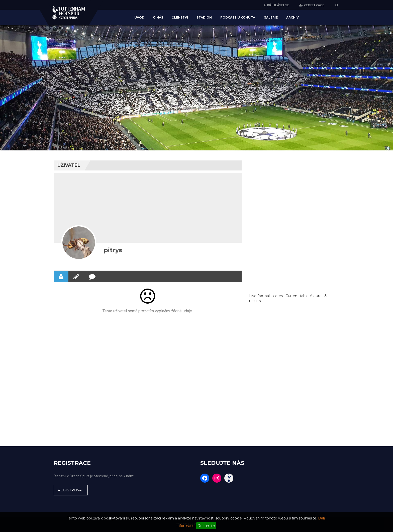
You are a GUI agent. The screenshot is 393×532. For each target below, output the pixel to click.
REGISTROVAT (71, 490)
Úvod (139, 17)
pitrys (113, 250)
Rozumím (206, 526)
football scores (270, 296)
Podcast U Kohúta (238, 17)
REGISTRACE (312, 5)
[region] (197, 88)
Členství (180, 17)
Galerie (271, 17)
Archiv (292, 17)
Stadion (204, 17)
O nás (158, 17)
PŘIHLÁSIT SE (276, 5)
